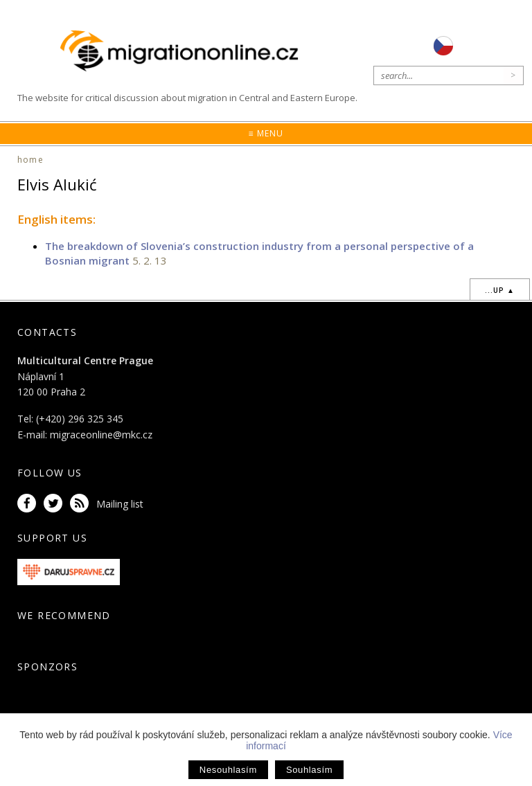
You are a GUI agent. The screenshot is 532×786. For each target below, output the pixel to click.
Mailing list (120, 504)
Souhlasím (309, 770)
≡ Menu (266, 133)
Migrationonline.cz (183, 52)
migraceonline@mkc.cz (101, 435)
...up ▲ (500, 290)
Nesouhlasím (228, 770)
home (30, 160)
